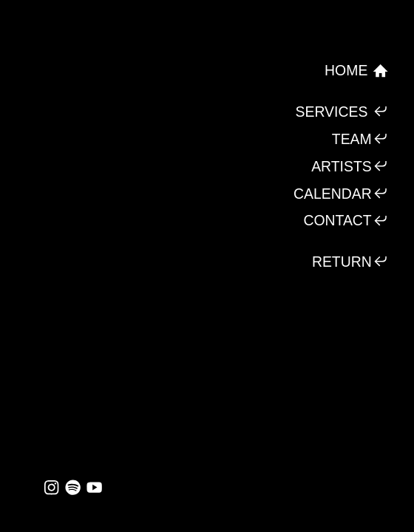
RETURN (350, 261)
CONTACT (346, 221)
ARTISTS (350, 166)
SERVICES (342, 111)
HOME (357, 71)
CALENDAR (341, 193)
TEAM (360, 139)
